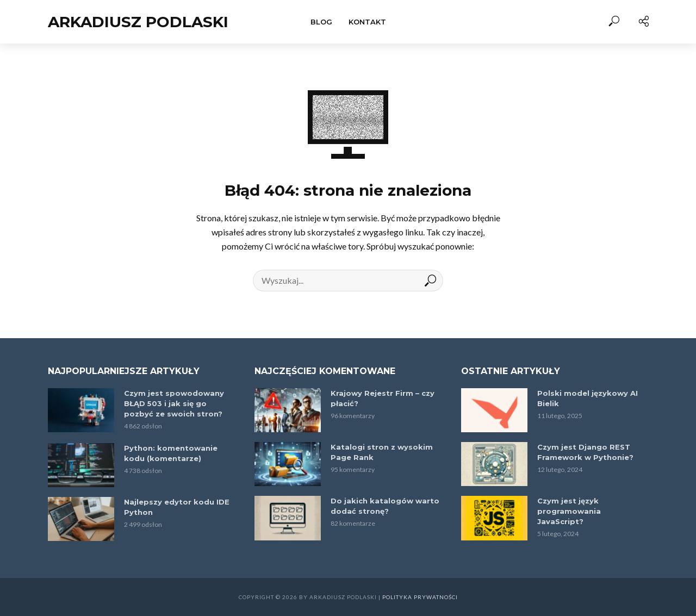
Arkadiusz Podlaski (138, 22)
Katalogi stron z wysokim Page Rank (382, 452)
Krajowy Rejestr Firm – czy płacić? (383, 398)
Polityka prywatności (420, 597)
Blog (321, 22)
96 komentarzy (353, 416)
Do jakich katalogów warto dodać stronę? (385, 506)
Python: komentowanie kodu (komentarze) (171, 453)
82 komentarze (353, 523)
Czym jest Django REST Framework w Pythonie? (585, 452)
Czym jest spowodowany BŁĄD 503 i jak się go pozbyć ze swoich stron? (174, 403)
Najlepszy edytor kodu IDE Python (177, 507)
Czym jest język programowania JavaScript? (569, 511)
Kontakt (367, 22)
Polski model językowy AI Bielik (588, 398)
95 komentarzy (353, 469)
